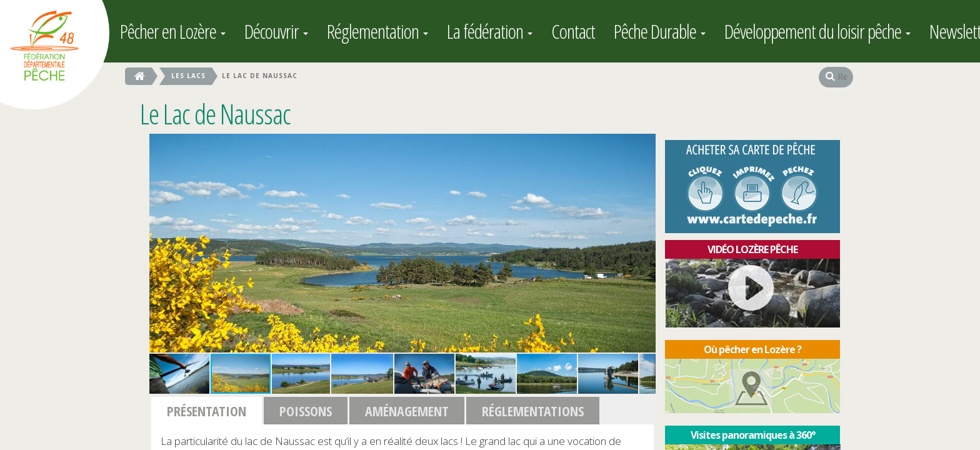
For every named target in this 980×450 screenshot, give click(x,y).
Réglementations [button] (533, 411)
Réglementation (377, 31)
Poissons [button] (306, 411)
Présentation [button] (207, 411)
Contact (573, 31)
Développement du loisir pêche (817, 31)
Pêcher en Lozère (173, 31)
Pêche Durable (660, 31)
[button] (644, 145)
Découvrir (276, 31)
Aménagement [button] (407, 411)
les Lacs (188, 76)
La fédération (490, 31)
